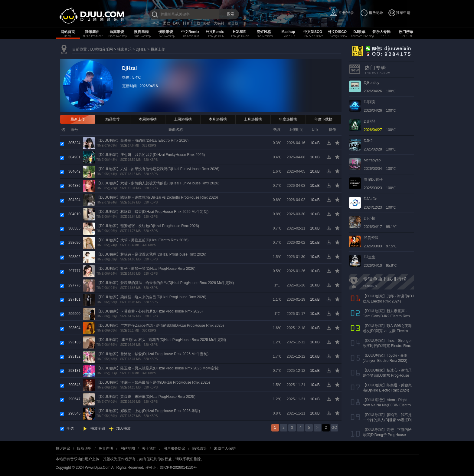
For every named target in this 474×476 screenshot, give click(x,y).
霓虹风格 (264, 32)
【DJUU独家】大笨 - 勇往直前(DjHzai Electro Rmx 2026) (143, 240)
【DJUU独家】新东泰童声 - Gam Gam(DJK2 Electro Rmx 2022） (386, 316)
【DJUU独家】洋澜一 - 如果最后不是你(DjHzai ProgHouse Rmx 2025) (153, 382)
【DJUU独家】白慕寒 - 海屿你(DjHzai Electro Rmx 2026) (143, 140)
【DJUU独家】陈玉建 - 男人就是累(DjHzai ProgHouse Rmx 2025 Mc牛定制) (158, 368)
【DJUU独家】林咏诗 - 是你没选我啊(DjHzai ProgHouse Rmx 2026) (151, 254)
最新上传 (158, 49)
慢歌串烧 (166, 32)
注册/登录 (346, 13)
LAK (177, 23)
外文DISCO (337, 32)
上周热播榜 (183, 119)
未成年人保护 (225, 448)
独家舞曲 (92, 32)
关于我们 (149, 448)
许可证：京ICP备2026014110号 (171, 468)
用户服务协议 (174, 448)
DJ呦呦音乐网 (102, 49)
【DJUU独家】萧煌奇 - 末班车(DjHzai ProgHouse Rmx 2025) (146, 397)
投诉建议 (63, 448)
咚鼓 (207, 23)
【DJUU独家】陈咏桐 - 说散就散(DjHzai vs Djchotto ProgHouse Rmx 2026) (157, 197)
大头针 (219, 23)
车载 (197, 23)
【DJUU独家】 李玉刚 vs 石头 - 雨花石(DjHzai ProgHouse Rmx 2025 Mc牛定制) (161, 340)
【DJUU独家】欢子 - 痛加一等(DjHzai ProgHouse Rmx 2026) (146, 269)
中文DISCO (313, 32)
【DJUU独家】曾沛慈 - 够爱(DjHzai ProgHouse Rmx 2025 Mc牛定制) (153, 354)
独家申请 (403, 13)
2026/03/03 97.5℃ (380, 242)
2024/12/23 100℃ (380, 203)
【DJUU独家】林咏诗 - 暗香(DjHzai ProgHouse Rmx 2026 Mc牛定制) (153, 212)
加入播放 (123, 428)
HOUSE (239, 32)
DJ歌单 (359, 32)
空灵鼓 (233, 23)
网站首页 (68, 32)
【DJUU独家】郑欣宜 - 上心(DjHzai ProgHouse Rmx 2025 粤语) (148, 411)
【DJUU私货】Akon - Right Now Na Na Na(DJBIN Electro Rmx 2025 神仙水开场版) (387, 405)
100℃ (380, 126)
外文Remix (215, 32)
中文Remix (190, 32)
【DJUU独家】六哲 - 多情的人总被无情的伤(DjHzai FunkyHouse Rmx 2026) (158, 183)
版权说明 (84, 448)
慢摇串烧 (141, 32)
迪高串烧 (117, 32)
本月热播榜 (218, 119)
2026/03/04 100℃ (380, 164)
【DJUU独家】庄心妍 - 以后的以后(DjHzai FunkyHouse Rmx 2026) (151, 155)
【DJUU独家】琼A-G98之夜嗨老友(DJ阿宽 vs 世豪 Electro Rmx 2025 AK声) (387, 331)
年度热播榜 (288, 119)
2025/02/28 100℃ (380, 145)
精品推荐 (113, 119)
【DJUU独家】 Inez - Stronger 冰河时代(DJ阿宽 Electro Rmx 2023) (387, 346)
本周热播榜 (148, 119)
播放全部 (98, 428)
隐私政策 (200, 448)
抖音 (186, 23)
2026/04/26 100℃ (380, 87)
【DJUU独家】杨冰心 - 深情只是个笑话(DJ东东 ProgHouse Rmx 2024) (387, 375)
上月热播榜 (253, 119)
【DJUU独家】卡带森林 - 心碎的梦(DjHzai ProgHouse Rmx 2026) (150, 311)
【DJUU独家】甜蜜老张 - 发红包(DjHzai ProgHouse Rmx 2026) (148, 226)
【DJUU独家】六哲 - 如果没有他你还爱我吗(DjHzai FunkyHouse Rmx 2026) (158, 169)
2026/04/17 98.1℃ (380, 223)
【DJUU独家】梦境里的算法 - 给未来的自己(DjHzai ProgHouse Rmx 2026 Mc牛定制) (165, 283)
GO (334, 428)
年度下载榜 (323, 119)
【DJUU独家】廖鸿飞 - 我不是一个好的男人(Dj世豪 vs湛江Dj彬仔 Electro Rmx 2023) (387, 420)
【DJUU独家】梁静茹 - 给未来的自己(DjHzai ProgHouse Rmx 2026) (151, 297)
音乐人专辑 (381, 32)
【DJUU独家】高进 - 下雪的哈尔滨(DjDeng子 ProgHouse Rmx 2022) (387, 435)
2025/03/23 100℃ (380, 184)
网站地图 (128, 448)
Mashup (288, 32)
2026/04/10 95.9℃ (380, 261)
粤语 (156, 23)
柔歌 (166, 23)
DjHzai (141, 49)
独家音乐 (124, 49)
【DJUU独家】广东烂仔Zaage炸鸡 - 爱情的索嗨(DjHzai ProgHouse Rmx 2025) (160, 326)
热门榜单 (406, 32)
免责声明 (106, 448)
